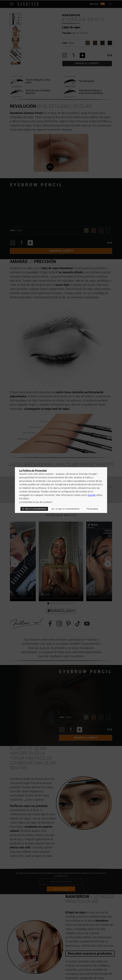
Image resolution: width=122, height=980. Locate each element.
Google (92, 495)
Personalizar (92, 509)
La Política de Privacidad (33, 470)
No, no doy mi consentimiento (66, 509)
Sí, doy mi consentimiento (34, 509)
